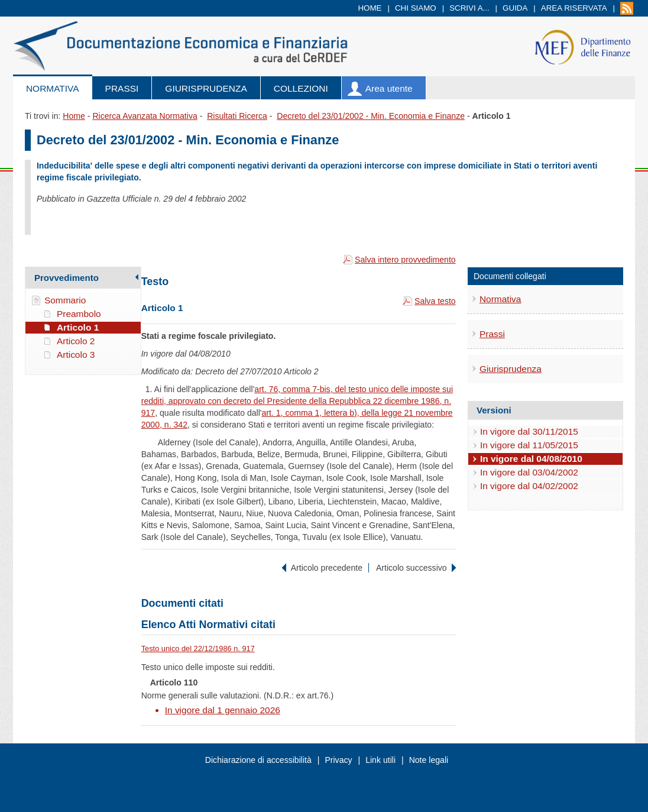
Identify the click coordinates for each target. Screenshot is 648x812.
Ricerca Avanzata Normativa (145, 116)
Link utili (380, 760)
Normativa (53, 88)
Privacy (338, 760)
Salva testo (435, 301)
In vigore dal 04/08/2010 (531, 459)
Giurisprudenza (206, 88)
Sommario (65, 300)
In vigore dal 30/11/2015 (529, 431)
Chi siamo (416, 8)
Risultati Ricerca (237, 116)
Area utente (389, 88)
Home (370, 8)
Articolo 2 (76, 341)
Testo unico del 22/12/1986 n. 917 (198, 648)
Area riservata (574, 8)
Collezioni (301, 88)
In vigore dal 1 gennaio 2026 (223, 710)
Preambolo (79, 314)
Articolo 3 (76, 355)
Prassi (122, 88)
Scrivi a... (469, 8)
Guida (515, 8)
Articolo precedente (327, 568)
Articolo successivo (412, 568)
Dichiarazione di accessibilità (258, 760)
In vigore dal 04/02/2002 (529, 486)
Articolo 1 (78, 327)
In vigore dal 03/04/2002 (529, 472)
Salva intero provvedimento (405, 260)
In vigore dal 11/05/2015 (529, 445)
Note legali (429, 760)
